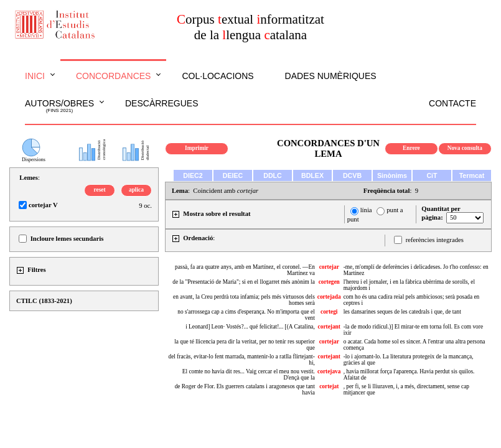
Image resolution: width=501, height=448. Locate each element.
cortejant (329, 327)
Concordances (114, 76)
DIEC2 (193, 175)
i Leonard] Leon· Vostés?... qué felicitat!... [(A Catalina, (250, 327)
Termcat (472, 175)
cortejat (329, 386)
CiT (432, 175)
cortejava (329, 371)
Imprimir (197, 148)
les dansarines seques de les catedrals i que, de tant (402, 312)
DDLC (273, 175)
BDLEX (312, 175)
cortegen (329, 282)
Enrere (411, 148)
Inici (35, 76)
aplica (136, 190)
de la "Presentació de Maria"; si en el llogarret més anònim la (244, 282)
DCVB (352, 175)
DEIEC (233, 175)
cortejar (329, 267)
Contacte (452, 103)
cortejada (329, 297)
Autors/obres (59, 106)
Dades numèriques (331, 76)
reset (100, 190)
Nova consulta (465, 148)
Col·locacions (218, 76)
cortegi (329, 312)
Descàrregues (162, 103)
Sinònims (392, 175)
